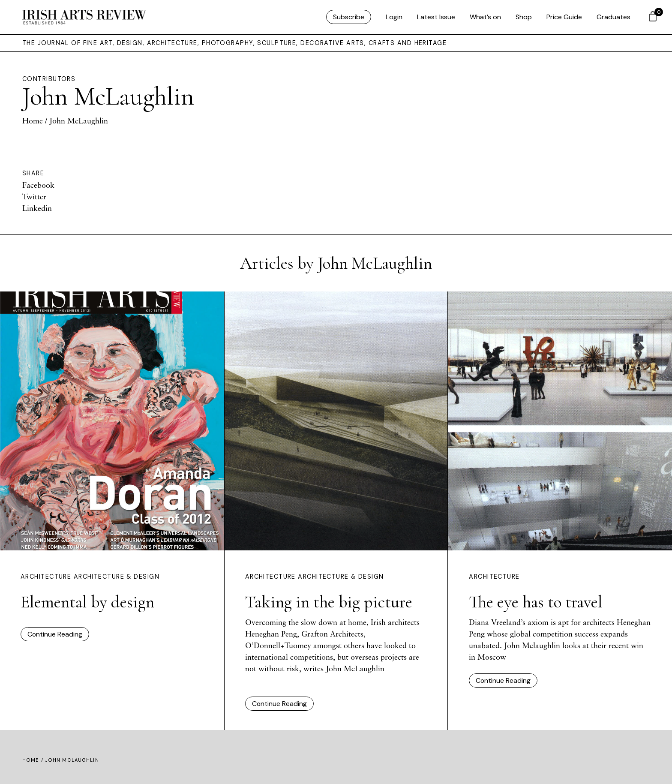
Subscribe (349, 17)
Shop (524, 17)
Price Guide (564, 17)
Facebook (38, 185)
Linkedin (37, 208)
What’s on (485, 17)
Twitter (34, 196)
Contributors (49, 79)
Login (394, 17)
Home (33, 120)
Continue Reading (55, 634)
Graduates (613, 17)
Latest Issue (436, 17)
